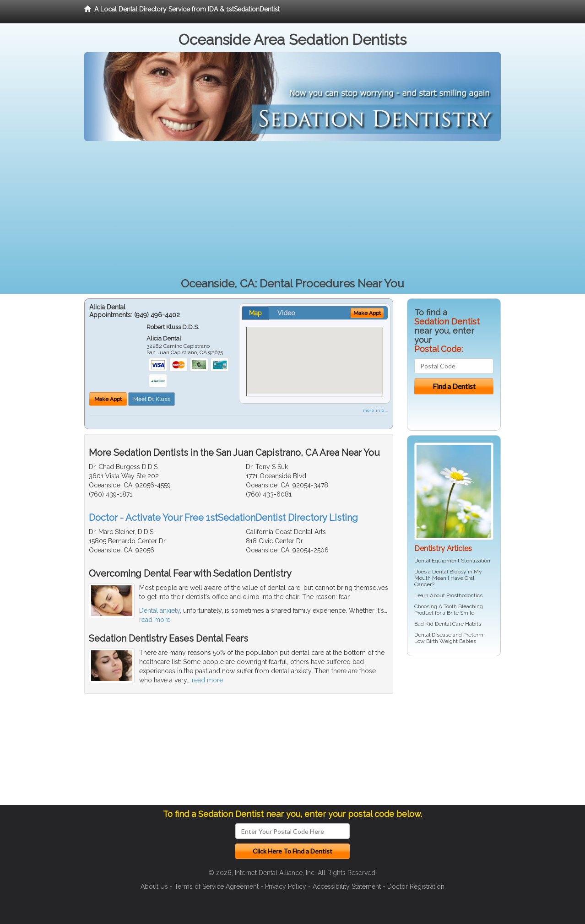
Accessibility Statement (347, 886)
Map (255, 313)
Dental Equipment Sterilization (452, 561)
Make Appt (108, 399)
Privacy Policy (286, 886)
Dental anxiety (160, 611)
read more (155, 620)
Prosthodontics (464, 595)
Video (286, 313)
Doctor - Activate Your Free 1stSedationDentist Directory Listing (223, 518)
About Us (154, 886)
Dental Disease (433, 635)
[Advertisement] (292, 210)
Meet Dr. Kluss (152, 399)
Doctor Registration (416, 886)
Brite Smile (460, 613)
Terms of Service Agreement (217, 886)
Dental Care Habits (458, 624)
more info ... (376, 410)
